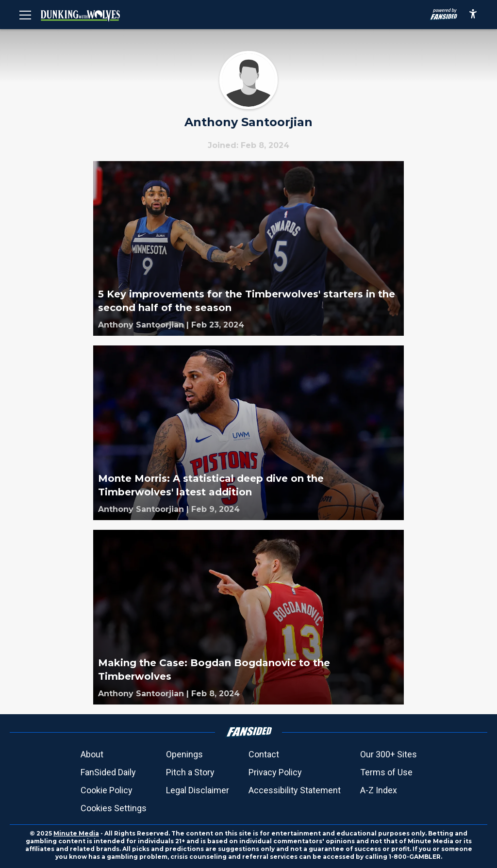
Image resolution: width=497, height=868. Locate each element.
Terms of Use (386, 772)
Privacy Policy (275, 772)
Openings (184, 754)
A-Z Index (379, 790)
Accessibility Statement (295, 790)
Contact (264, 754)
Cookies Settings (114, 808)
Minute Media (76, 833)
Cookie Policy (107, 790)
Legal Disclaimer (198, 790)
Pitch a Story (190, 772)
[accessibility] (473, 15)
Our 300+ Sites (389, 754)
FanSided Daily (108, 772)
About (92, 754)
